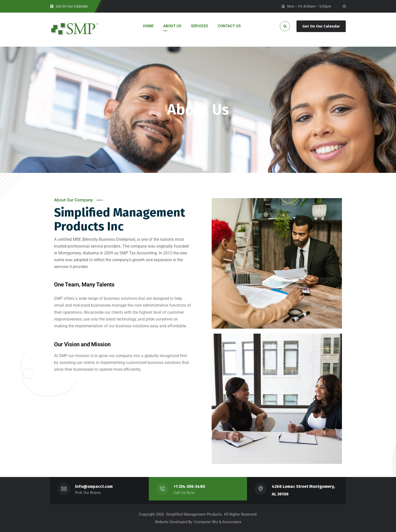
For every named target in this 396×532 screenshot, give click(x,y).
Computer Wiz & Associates (218, 522)
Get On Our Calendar (321, 26)
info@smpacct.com (94, 486)
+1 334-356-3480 (189, 486)
